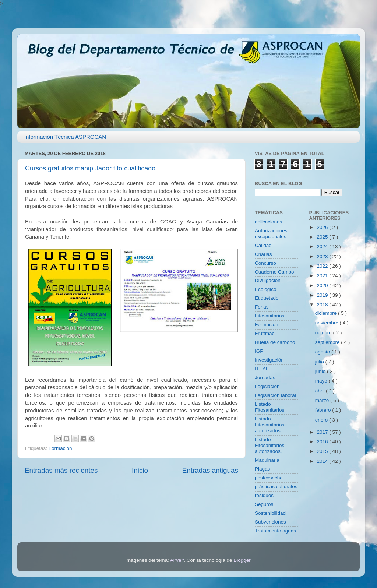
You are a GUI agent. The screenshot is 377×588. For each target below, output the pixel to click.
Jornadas (265, 378)
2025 (323, 237)
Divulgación (268, 280)
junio (321, 371)
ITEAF (262, 369)
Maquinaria (267, 460)
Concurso (265, 263)
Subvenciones (270, 522)
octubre (324, 333)
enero (322, 420)
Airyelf (177, 560)
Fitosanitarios (269, 316)
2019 (323, 295)
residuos (264, 495)
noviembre (327, 323)
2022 (323, 266)
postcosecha (269, 478)
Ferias (262, 307)
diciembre (327, 313)
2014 (323, 461)
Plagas (262, 469)
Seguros (264, 504)
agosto (323, 352)
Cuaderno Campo (274, 272)
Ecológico (266, 289)
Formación (60, 448)
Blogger (242, 560)
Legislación (267, 386)
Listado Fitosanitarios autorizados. (269, 445)
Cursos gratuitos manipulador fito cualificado (90, 168)
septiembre (328, 342)
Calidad (263, 245)
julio (320, 362)
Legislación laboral (275, 395)
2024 (323, 247)
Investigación (269, 360)
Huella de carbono (275, 342)
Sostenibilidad (270, 513)
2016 (323, 442)
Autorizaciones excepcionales (271, 234)
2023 (323, 256)
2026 (323, 227)
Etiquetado (267, 298)
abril (320, 391)
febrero (324, 410)
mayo (322, 381)
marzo (323, 400)
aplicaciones (268, 222)
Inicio (140, 470)
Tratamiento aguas (275, 531)
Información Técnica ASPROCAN (65, 137)
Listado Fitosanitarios (269, 407)
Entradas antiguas (210, 470)
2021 (323, 276)
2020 (323, 286)
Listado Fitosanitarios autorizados (269, 425)
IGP (259, 351)
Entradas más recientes (61, 470)
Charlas (263, 254)
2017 (323, 432)
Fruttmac (265, 333)
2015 (323, 451)
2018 (323, 305)
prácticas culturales (276, 487)
